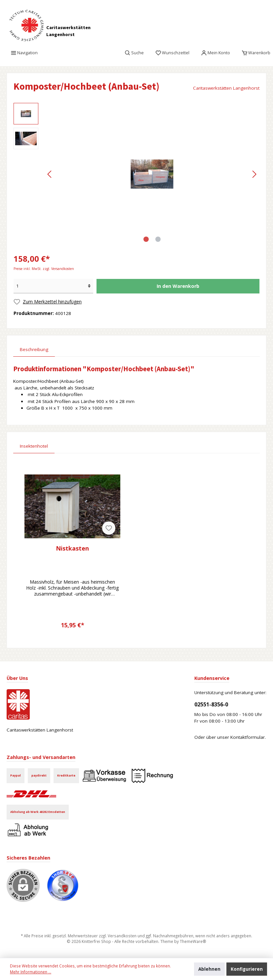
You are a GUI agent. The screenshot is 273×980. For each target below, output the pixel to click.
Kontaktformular (248, 737)
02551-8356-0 (211, 704)
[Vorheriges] (50, 174)
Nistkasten (72, 548)
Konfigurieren (247, 969)
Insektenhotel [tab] (34, 446)
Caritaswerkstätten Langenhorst (226, 88)
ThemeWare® (193, 941)
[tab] (34, 349)
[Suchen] (134, 53)
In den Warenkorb (178, 286)
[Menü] (24, 53)
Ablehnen (209, 969)
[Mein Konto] (216, 53)
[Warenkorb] (254, 53)
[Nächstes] (254, 174)
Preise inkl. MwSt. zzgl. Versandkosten (44, 269)
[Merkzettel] (173, 53)
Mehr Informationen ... (31, 972)
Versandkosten (122, 936)
